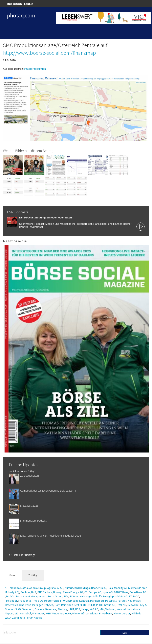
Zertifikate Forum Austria (27, 618)
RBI (90, 605)
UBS (78, 609)
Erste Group (55, 596)
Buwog (57, 592)
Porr (57, 605)
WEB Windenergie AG (58, 613)
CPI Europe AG (93, 592)
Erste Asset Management (31, 596)
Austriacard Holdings (77, 588)
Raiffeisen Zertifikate (74, 605)
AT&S (60, 588)
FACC (136, 596)
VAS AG (94, 609)
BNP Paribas (45, 592)
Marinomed (97, 601)
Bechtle (25, 592)
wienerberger (122, 613)
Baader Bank (99, 588)
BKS (34, 592)
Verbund (110, 609)
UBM (71, 609)
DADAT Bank (121, 592)
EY (130, 596)
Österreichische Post (18, 605)
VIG (17, 613)
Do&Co (10, 596)
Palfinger (37, 605)
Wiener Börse (80, 613)
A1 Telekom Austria (16, 588)
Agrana (51, 588)
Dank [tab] (12, 575)
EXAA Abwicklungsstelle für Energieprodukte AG (99, 596)
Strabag (62, 609)
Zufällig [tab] (33, 575)
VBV (102, 609)
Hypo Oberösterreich (46, 601)
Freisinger (11, 601)
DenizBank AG (138, 592)
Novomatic (134, 601)
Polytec (49, 605)
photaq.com (21, 15)
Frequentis (25, 601)
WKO (8, 618)
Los (125, 633)
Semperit (28, 609)
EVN (66, 596)
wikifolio (136, 613)
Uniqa (85, 609)
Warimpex (38, 613)
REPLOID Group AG (104, 605)
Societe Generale (46, 609)
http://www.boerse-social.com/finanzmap (49, 53)
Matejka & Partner (116, 601)
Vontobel (25, 613)
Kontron (84, 601)
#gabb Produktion (35, 69)
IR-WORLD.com (69, 601)
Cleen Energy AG (73, 592)
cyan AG (108, 592)
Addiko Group (38, 588)
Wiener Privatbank (101, 613)
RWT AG (122, 605)
